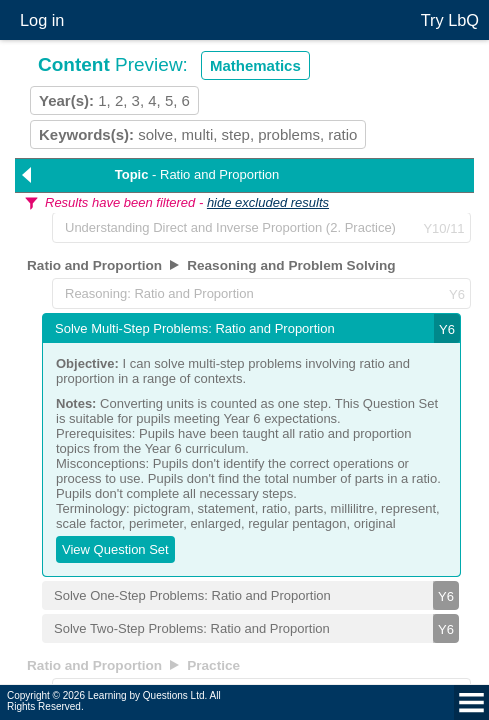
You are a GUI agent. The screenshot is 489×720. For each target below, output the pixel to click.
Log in (42, 20)
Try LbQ (450, 20)
